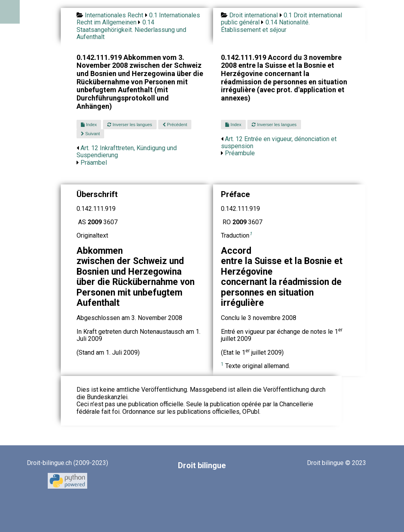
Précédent (175, 125)
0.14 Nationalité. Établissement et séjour (265, 26)
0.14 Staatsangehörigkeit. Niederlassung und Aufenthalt (131, 30)
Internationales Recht (114, 15)
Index (89, 125)
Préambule (240, 153)
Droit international (253, 15)
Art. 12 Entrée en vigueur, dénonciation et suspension (279, 142)
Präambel (94, 163)
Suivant (90, 134)
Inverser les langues (130, 125)
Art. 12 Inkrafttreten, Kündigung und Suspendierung (127, 152)
